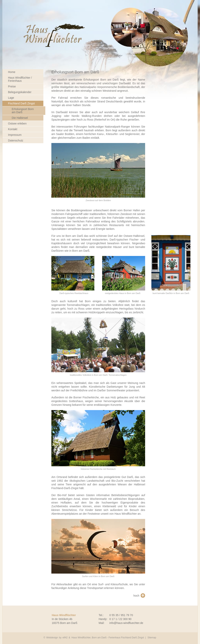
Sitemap (152, 638)
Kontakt (13, 129)
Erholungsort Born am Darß (23, 111)
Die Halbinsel (20, 118)
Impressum (15, 135)
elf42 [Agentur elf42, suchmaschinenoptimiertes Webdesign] (65, 638)
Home (12, 72)
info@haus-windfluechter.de (126, 623)
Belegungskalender (20, 92)
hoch (136, 596)
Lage (11, 98)
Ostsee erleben (17, 123)
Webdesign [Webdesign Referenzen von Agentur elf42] (52, 638)
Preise (12, 86)
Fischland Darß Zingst (21, 103)
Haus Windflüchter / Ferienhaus (20, 79)
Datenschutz (16, 140)
